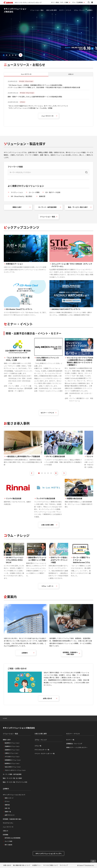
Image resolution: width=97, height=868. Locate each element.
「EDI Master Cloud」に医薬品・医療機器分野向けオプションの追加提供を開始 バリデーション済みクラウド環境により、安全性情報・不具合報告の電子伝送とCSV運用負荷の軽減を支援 (44, 86)
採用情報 (5, 835)
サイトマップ (64, 865)
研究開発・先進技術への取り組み (70, 653)
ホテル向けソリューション (12, 757)
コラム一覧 (38, 746)
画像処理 (42, 196)
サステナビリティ (8, 823)
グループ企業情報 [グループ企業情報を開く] (77, 2)
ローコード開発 (34, 192)
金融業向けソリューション (12, 750)
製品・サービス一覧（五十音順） (13, 778)
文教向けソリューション (12, 753)
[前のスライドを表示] (32, 473)
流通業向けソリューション (12, 746)
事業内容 (7, 805)
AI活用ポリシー (37, 865)
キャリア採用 (8, 841)
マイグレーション (17, 192)
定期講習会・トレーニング (74, 744)
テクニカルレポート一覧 (42, 750)
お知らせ (5, 831)
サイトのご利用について (51, 865)
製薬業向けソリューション (12, 763)
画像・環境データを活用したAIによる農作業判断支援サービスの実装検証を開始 (35, 97)
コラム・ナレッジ (79, 10)
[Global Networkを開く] (92, 2)
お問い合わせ (47, 698)
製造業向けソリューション (12, 743)
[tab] (39, 473)
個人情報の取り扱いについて (22, 865)
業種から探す (17, 207)
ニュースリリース (47, 116)
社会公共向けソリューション (13, 767)
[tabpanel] (48, 101)
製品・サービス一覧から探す (78, 207)
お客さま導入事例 (51, 10)
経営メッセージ (9, 798)
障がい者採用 (8, 845)
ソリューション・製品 (37, 10)
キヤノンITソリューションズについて (14, 795)
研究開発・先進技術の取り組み (12, 819)
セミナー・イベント (65, 10)
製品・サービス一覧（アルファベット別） (15, 782)
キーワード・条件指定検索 (47, 207)
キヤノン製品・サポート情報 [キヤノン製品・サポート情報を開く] (60, 2)
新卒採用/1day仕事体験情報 (13, 838)
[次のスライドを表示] (64, 473)
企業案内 (90, 10)
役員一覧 (7, 808)
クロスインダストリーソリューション (15, 770)
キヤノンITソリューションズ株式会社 (19, 728)
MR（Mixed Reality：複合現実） (22, 196)
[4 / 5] (48, 33)
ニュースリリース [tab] (26, 74)
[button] (4, 55)
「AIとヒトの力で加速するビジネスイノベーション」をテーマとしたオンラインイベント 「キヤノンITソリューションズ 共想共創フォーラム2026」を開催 (38, 107)
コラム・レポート (47, 586)
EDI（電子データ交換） (53, 192)
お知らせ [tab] (71, 74)
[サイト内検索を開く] (89, 2)
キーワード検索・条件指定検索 (12, 774)
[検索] (86, 172)
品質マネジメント (10, 815)
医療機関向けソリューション (13, 760)
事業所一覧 (8, 812)
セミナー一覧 (70, 740)
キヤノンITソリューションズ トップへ (49, 853)
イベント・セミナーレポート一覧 (45, 753)
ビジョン (7, 801)
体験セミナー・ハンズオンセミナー (77, 747)
